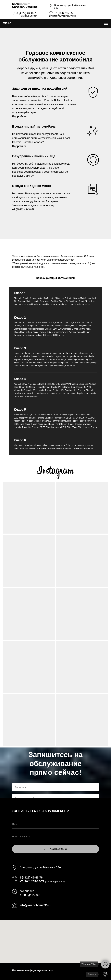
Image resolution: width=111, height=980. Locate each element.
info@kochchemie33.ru (35, 905)
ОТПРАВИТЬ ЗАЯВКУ (55, 849)
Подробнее (19, 116)
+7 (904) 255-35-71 (32, 881)
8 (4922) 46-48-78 (27, 13)
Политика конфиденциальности (33, 970)
